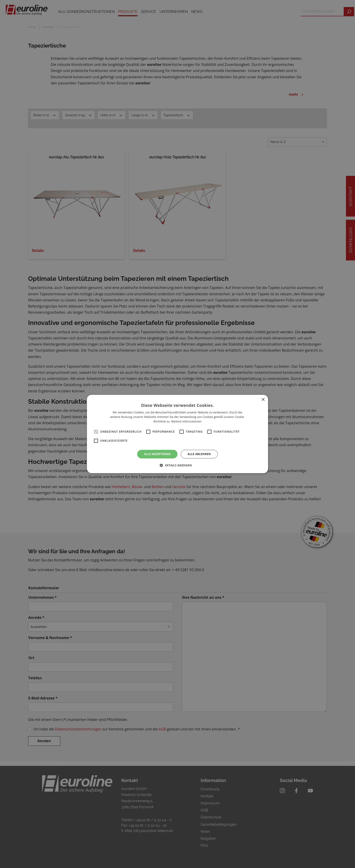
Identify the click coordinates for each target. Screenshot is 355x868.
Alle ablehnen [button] (199, 454)
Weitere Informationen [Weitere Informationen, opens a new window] (186, 421)
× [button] (263, 400)
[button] (177, 465)
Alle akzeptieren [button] (157, 454)
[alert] (177, 434)
